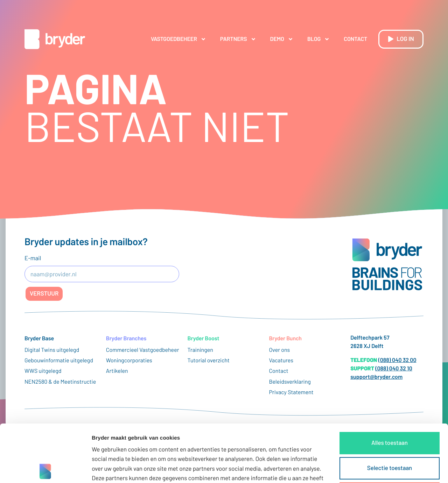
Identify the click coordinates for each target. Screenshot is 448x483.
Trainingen (200, 350)
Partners (238, 39)
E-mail (33, 258)
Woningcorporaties (129, 360)
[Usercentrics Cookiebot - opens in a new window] (45, 469)
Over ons (279, 350)
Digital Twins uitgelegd (52, 350)
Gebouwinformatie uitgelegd (59, 360)
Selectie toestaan (390, 411)
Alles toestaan (390, 385)
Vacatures (281, 360)
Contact (355, 39)
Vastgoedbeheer (178, 39)
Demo (282, 39)
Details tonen (378, 469)
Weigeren (390, 436)
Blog (318, 39)
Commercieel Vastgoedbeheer (143, 350)
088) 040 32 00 (398, 360)
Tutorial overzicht (209, 360)
